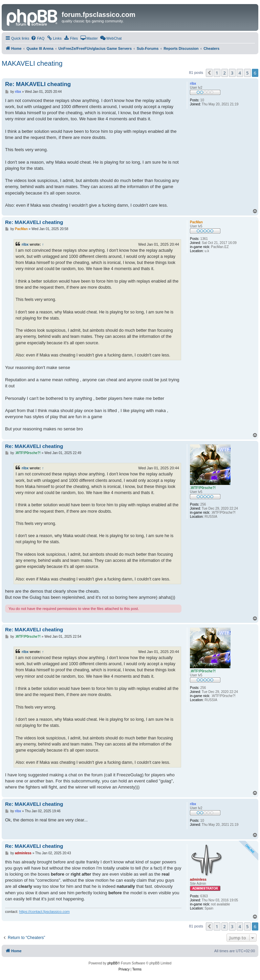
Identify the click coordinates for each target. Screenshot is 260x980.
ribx (25, 244)
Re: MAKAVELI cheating (38, 84)
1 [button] (217, 73)
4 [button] (240, 73)
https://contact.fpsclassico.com (45, 912)
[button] (209, 73)
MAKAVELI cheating (32, 63)
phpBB (112, 963)
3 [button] (232, 73)
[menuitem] (38, 38)
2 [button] (225, 73)
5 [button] (247, 73)
